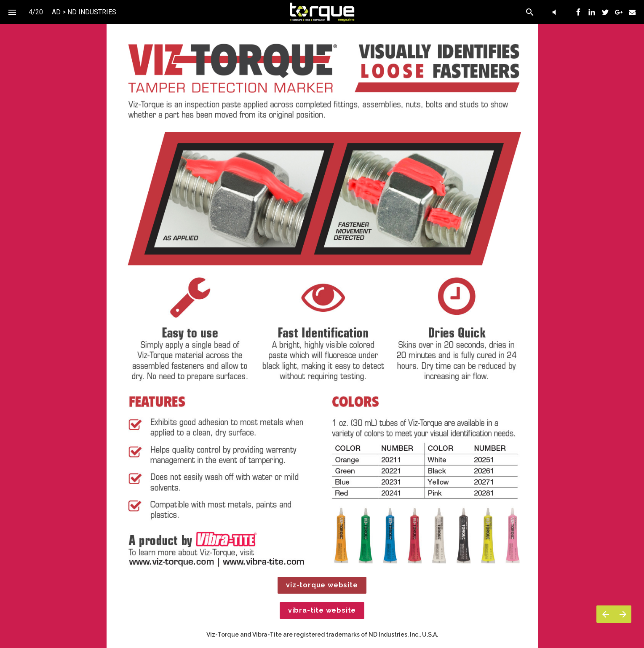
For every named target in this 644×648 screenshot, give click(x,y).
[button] (322, 12)
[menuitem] (578, 12)
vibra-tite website (322, 610)
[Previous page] (605, 614)
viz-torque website (322, 585)
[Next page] (623, 614)
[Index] (12, 12)
